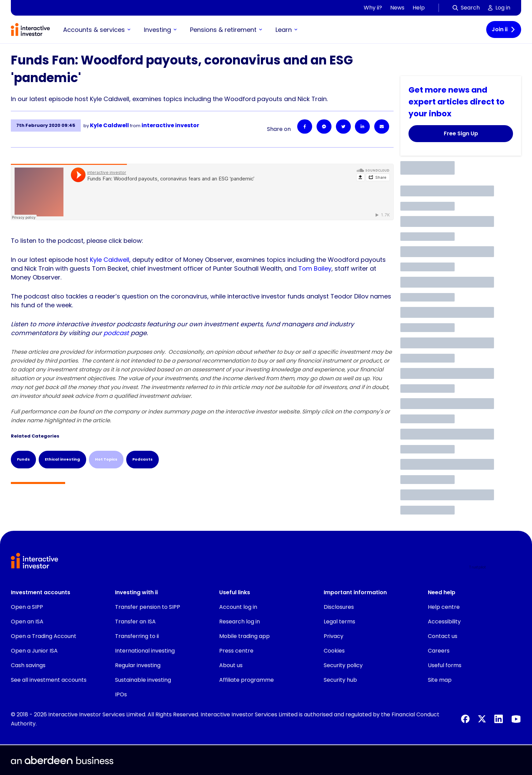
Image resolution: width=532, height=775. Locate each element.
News (397, 8)
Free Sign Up (461, 133)
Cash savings (28, 665)
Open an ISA (27, 622)
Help (419, 8)
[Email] (382, 127)
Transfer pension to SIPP (148, 607)
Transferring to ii (137, 636)
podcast (116, 333)
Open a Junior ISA (34, 651)
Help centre (444, 607)
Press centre (236, 651)
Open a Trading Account (44, 636)
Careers (439, 651)
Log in (499, 8)
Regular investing (138, 665)
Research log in (240, 622)
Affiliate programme (246, 680)
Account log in (238, 607)
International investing (145, 651)
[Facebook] (305, 127)
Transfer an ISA (135, 622)
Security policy (343, 665)
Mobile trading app (244, 636)
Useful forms (445, 665)
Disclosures (339, 607)
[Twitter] (343, 127)
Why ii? (373, 8)
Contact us (443, 636)
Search (466, 8)
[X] (482, 719)
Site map (440, 680)
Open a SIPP (27, 607)
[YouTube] (516, 719)
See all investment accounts (49, 680)
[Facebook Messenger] (324, 127)
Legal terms (339, 622)
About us (231, 665)
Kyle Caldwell (110, 260)
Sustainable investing (143, 680)
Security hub (340, 680)
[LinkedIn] (362, 127)
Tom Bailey (315, 268)
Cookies (334, 651)
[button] (495, 567)
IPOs (121, 694)
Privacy (334, 636)
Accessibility (444, 622)
